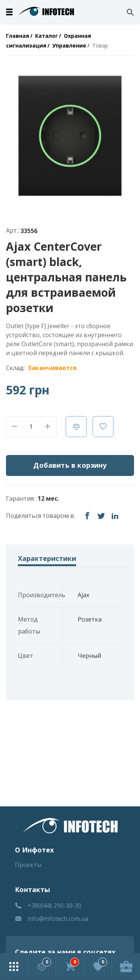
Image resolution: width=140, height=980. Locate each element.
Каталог (46, 36)
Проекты (28, 865)
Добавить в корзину (70, 465)
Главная (18, 36)
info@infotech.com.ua (58, 919)
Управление (69, 45)
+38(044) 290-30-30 (55, 906)
